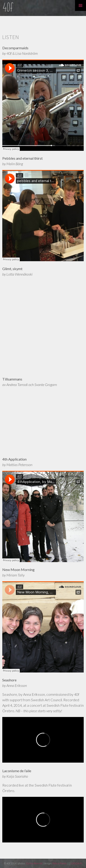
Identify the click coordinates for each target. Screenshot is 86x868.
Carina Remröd (34, 863)
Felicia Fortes (60, 863)
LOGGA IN (76, 863)
